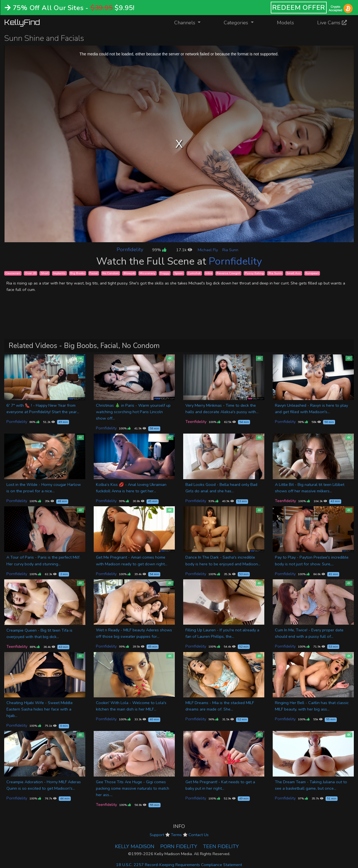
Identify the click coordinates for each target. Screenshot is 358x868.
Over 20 (30, 273)
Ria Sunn (230, 250)
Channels (191, 22)
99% (159, 250)
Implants (59, 273)
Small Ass (294, 273)
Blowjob (129, 273)
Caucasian (13, 273)
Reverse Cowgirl (228, 273)
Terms (176, 835)
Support (157, 835)
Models (285, 23)
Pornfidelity (130, 250)
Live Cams (332, 23)
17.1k (184, 250)
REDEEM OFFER (299, 8)
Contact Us (199, 835)
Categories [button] (237, 23)
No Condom (111, 273)
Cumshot (194, 273)
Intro (209, 273)
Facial (94, 273)
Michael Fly (208, 250)
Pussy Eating (254, 273)
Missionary (147, 273)
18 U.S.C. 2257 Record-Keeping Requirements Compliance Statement (179, 865)
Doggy (165, 273)
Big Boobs (78, 273)
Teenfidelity (196, 422)
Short (45, 273)
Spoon (179, 273)
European (312, 273)
